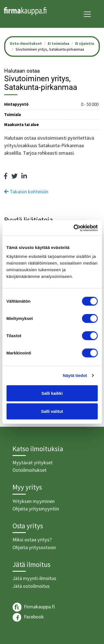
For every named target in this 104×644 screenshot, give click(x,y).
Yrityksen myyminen (34, 501)
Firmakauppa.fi (34, 607)
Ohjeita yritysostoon (34, 547)
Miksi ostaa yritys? (32, 540)
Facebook (28, 617)
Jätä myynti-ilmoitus (34, 578)
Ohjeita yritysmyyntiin (36, 509)
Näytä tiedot (75, 375)
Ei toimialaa (59, 43)
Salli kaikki (52, 393)
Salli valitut (52, 411)
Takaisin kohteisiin (26, 192)
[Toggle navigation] (87, 14)
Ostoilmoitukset (30, 470)
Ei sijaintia (85, 43)
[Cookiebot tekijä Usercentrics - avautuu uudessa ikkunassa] (74, 228)
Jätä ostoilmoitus (31, 586)
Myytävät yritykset (33, 462)
